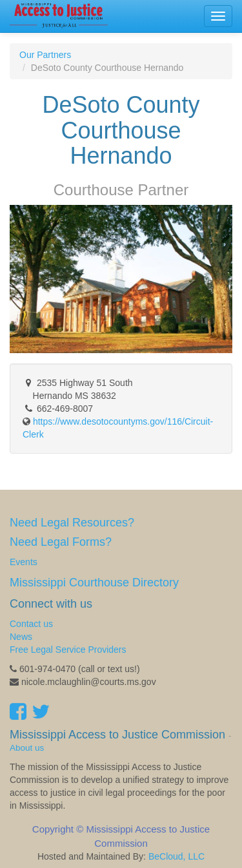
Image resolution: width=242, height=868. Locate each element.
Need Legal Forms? (61, 542)
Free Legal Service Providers (68, 650)
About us (27, 748)
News (21, 637)
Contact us (31, 624)
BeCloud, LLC (176, 856)
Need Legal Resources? (72, 523)
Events (24, 562)
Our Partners (45, 55)
